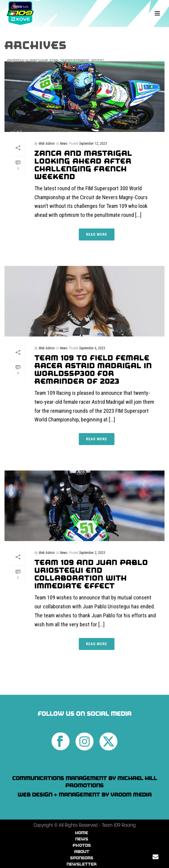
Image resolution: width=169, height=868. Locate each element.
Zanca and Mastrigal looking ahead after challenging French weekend (83, 165)
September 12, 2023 (93, 144)
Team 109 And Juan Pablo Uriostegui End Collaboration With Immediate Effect (91, 574)
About (82, 852)
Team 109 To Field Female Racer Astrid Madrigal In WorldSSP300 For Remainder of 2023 (93, 370)
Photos (82, 845)
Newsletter (82, 864)
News (64, 144)
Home (82, 833)
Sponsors (82, 858)
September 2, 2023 (92, 553)
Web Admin (47, 144)
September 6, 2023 (92, 348)
